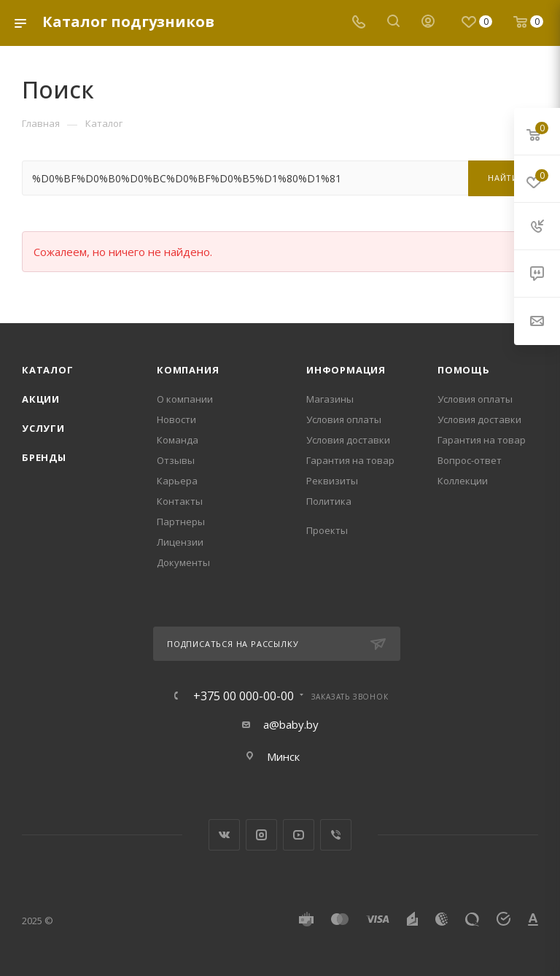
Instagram (261, 835)
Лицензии (180, 542)
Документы (183, 562)
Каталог (48, 370)
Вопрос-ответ (470, 460)
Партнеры (181, 522)
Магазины (330, 399)
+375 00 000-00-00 (244, 696)
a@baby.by (291, 724)
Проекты (327, 530)
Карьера (177, 481)
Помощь (464, 370)
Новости (176, 419)
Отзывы (176, 460)
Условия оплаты (344, 419)
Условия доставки (348, 440)
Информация (346, 370)
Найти (503, 178)
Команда (178, 440)
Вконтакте (224, 835)
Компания (188, 370)
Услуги (43, 428)
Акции (41, 399)
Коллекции (463, 481)
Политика (329, 501)
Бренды (44, 457)
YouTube (299, 835)
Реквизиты (332, 481)
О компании (185, 399)
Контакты (180, 501)
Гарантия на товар (350, 460)
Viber (336, 835)
